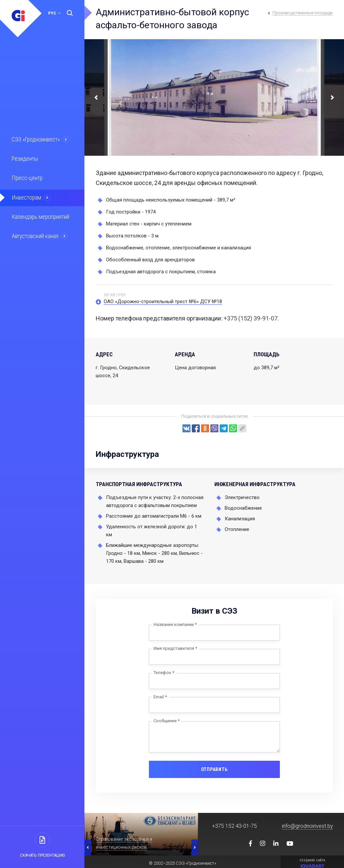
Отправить (214, 769)
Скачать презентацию (42, 855)
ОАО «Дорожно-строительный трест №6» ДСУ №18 (163, 302)
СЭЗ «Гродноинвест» (35, 139)
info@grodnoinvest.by (307, 826)
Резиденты (24, 158)
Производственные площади (303, 13)
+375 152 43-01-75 (234, 826)
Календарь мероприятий (40, 215)
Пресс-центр (26, 177)
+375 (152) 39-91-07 (251, 318)
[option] (141, 834)
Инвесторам (26, 196)
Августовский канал (35, 234)
